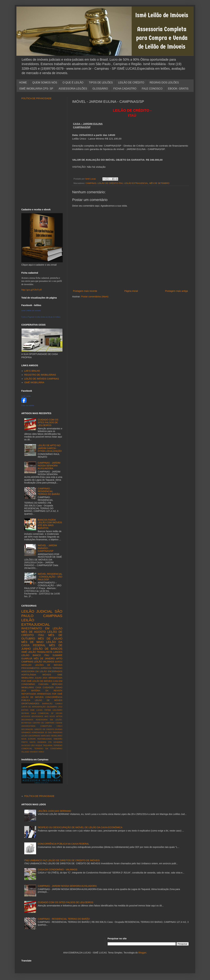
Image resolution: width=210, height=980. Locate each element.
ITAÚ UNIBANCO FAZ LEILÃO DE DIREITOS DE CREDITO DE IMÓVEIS (62, 860)
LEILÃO (38, 662)
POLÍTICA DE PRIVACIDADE (36, 98)
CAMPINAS (91, 183)
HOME (23, 83)
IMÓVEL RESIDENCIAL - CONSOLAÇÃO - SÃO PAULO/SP (50, 577)
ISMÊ (24, 652)
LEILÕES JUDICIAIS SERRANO (54, 811)
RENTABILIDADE (45, 739)
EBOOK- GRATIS (178, 89)
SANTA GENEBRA (38, 742)
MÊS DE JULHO (50, 639)
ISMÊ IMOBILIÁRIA (34, 382)
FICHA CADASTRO (125, 89)
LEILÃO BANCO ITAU (35, 655)
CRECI (59, 726)
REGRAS (25, 713)
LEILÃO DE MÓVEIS (49, 700)
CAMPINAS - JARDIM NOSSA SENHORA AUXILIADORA (49, 466)
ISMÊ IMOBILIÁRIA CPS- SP (36, 89)
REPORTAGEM (29, 694)
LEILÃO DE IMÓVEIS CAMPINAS (42, 379)
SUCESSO (26, 745)
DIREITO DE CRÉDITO (44, 729)
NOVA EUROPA (28, 739)
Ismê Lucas (26, 396)
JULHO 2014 (41, 678)
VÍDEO (41, 752)
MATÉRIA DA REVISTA (47, 691)
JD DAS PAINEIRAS (54, 732)
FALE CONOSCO (152, 89)
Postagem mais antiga (176, 291)
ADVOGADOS (37, 716)
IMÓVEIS (47, 675)
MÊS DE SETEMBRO (159, 183)
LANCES (58, 652)
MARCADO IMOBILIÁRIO (52, 736)
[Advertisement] (130, 284)
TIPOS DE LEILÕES (101, 83)
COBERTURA (46, 726)
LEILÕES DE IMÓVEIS (49, 665)
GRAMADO (26, 732)
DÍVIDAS (59, 729)
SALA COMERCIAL (40, 713)
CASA (38, 688)
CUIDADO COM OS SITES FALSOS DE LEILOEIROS (48, 422)
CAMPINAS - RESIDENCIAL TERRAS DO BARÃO (49, 491)
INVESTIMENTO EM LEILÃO (42, 628)
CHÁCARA (43, 684)
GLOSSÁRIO (100, 89)
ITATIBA (48, 710)
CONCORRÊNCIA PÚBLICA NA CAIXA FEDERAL (63, 844)
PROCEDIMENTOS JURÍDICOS (36, 668)
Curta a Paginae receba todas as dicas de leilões (41, 317)
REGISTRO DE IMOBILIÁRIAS (40, 375)
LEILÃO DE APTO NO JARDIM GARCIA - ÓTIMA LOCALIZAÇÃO (50, 448)
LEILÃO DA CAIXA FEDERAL (42, 644)
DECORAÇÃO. (27, 729)
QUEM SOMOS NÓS (45, 83)
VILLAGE (25, 752)
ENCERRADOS (55, 671)
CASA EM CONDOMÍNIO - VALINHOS (58, 870)
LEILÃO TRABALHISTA (40, 652)
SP (52, 713)
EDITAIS (25, 710)
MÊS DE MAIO (32, 642)
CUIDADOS (48, 688)
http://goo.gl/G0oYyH (31, 290)
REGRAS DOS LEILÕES (164, 83)
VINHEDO (34, 752)
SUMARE (57, 655)
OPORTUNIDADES (30, 704)
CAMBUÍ (59, 704)
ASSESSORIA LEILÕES (73, 89)
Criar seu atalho (28, 405)
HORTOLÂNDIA (29, 675)
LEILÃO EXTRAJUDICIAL (136, 183)
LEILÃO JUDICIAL (37, 611)
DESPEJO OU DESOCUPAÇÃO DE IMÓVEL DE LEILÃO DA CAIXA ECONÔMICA (80, 827)
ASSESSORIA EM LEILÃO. (49, 720)
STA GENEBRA (55, 742)
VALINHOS (49, 662)
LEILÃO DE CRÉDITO (131, 83)
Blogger (142, 953)
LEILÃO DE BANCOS (48, 649)
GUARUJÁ (27, 659)
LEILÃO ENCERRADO (31, 736)
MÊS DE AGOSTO (34, 632)
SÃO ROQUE (37, 745)
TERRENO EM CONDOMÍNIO (48, 749)
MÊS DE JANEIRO (44, 659)
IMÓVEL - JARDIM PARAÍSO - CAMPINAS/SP (47, 548)
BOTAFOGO (26, 723)
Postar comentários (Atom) (95, 297)
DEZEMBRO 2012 (55, 707)
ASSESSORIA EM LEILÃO (34, 671)
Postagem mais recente (85, 291)
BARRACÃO (47, 704)
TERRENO (57, 668)
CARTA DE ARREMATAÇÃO (34, 707)
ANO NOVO (50, 716)
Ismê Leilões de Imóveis (31, 310)
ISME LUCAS (36, 710)
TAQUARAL (48, 745)
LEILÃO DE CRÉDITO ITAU (110, 183)
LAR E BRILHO (32, 371)
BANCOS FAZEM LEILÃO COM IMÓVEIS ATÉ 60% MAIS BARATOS (50, 524)
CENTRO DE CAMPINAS (44, 723)
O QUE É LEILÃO (73, 83)
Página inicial (131, 291)
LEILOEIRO (58, 710)
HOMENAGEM (38, 732)
